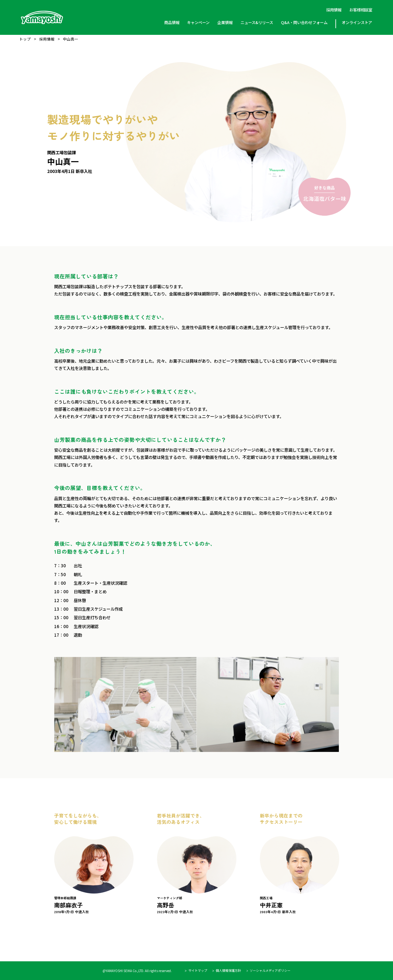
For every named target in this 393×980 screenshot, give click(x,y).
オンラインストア (357, 22)
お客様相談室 (361, 10)
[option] (94, 863)
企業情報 (225, 22)
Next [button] (352, 859)
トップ (25, 39)
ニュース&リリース (257, 22)
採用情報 (334, 10)
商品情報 (172, 22)
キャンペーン (198, 22)
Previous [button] (41, 859)
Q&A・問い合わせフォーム (304, 22)
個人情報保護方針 (228, 971)
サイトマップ (198, 971)
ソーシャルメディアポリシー (270, 971)
